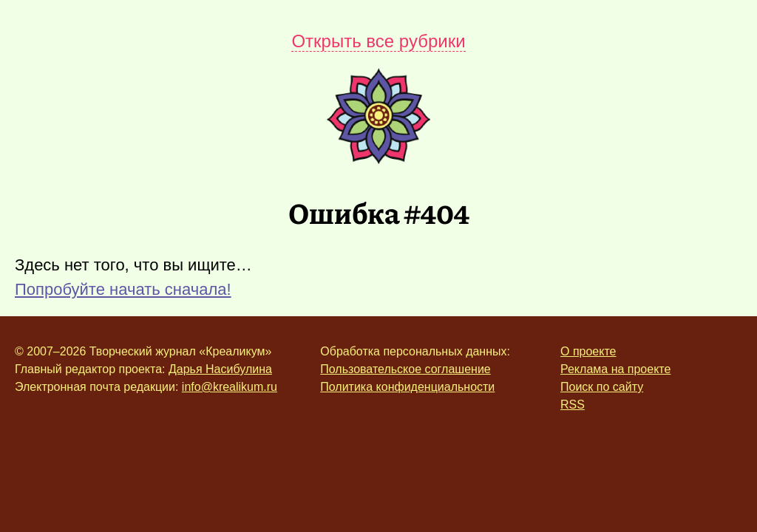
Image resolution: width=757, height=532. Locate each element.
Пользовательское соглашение (405, 369)
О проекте (588, 351)
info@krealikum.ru (230, 387)
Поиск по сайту (602, 387)
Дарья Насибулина (220, 369)
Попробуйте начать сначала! (123, 289)
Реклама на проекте (615, 369)
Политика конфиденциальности (407, 387)
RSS (573, 405)
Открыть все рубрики (378, 41)
